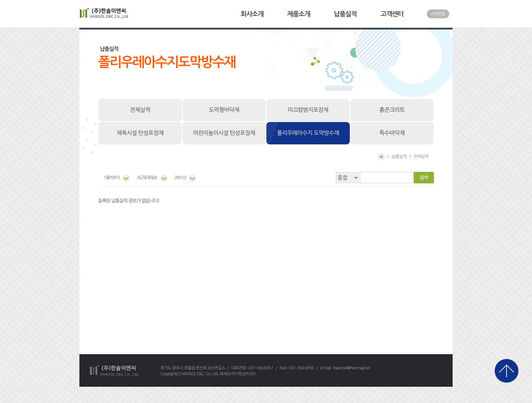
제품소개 (299, 14)
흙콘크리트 (392, 110)
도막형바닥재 (224, 110)
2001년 (180, 178)
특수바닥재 (392, 133)
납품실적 (345, 14)
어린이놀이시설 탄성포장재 (224, 133)
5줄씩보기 (112, 178)
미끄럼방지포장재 (308, 110)
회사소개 (252, 14)
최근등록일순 (147, 178)
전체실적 (140, 110)
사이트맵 (438, 14)
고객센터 (392, 14)
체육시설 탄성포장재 (140, 133)
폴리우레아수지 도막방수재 (308, 133)
